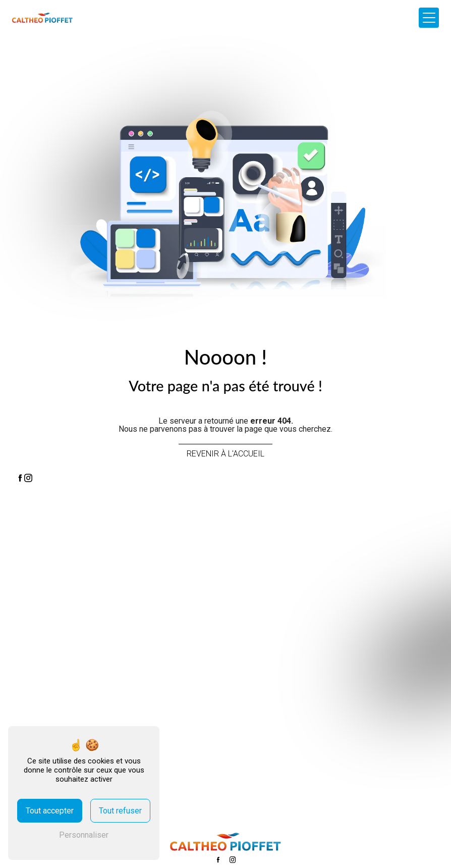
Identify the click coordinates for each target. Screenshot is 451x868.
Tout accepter (50, 811)
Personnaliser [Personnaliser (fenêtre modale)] (84, 835)
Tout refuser (120, 811)
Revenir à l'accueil (225, 454)
